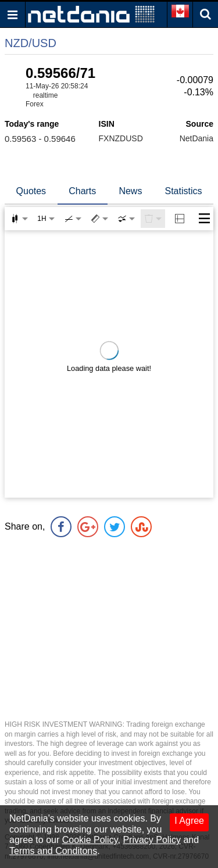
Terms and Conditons (53, 851)
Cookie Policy (90, 840)
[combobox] (126, 219)
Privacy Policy (152, 840)
